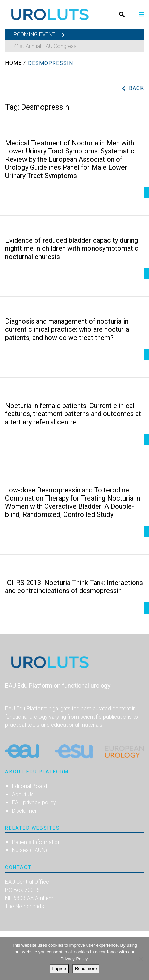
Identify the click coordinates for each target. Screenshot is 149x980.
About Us (23, 794)
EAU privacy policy (34, 803)
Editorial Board (29, 786)
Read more (86, 969)
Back (136, 88)
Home (13, 63)
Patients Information (36, 842)
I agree (59, 969)
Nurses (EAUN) (29, 850)
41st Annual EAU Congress (45, 46)
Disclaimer (24, 811)
